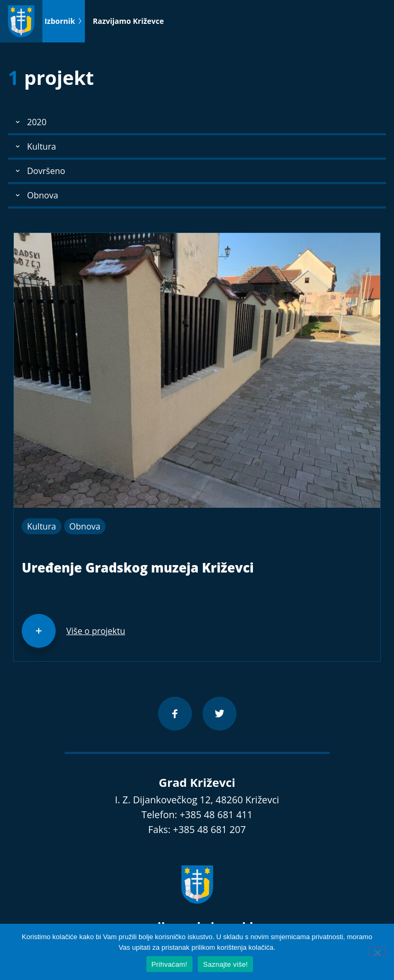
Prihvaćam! (170, 964)
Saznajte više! (225, 964)
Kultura (42, 526)
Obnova (85, 526)
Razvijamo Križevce (128, 21)
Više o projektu (96, 631)
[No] (377, 951)
